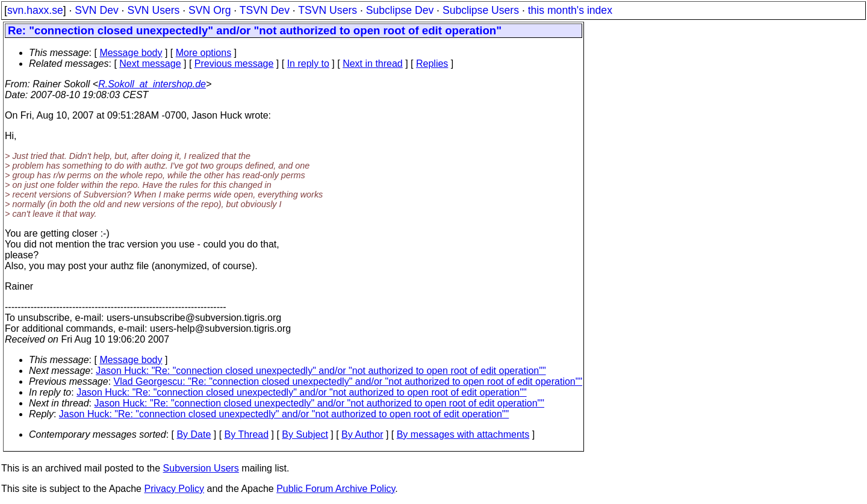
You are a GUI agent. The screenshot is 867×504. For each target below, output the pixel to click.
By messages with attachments (463, 434)
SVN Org (210, 10)
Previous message (234, 64)
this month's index (570, 10)
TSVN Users (328, 10)
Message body (131, 53)
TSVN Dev (265, 10)
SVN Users (153, 10)
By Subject (305, 434)
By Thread (247, 434)
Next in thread (373, 64)
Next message (150, 64)
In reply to (308, 64)
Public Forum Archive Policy (336, 489)
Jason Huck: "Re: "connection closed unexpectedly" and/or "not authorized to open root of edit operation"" (321, 371)
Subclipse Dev (400, 10)
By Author (362, 434)
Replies (432, 64)
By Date (194, 434)
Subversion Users (201, 468)
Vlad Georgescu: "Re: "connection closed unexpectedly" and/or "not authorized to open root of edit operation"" (348, 381)
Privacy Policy (174, 489)
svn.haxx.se (35, 10)
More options (204, 53)
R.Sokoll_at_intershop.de (152, 84)
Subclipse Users (481, 10)
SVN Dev (96, 10)
